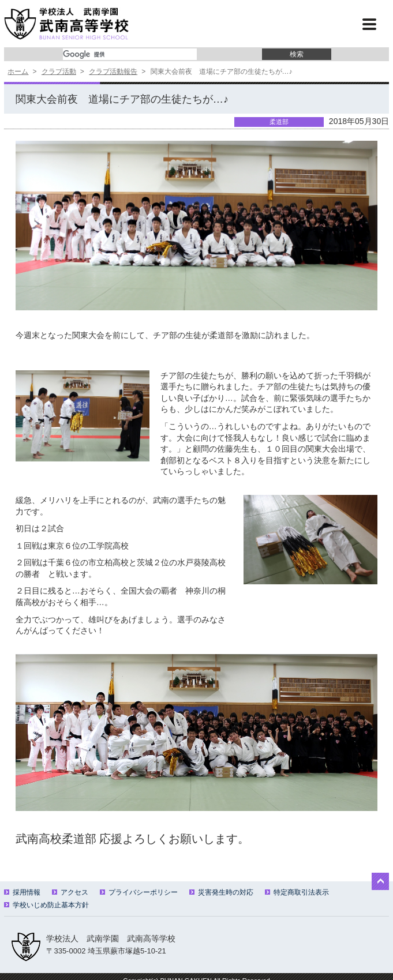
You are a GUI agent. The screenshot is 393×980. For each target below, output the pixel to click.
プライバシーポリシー (139, 892)
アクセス (70, 892)
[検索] (130, 54)
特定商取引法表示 (297, 892)
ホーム (18, 72)
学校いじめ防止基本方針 (46, 905)
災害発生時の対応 (221, 892)
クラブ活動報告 (113, 72)
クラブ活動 (59, 72)
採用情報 (22, 892)
